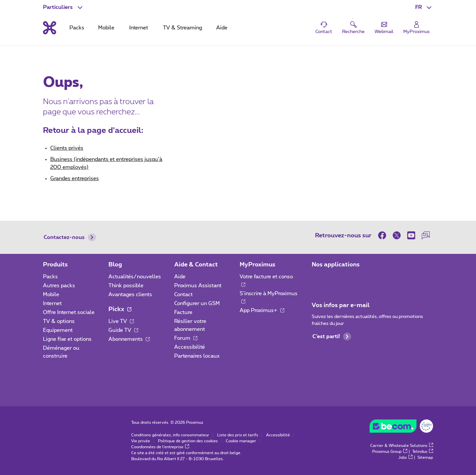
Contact (183, 295)
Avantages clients (130, 295)
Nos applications (336, 265)
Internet (52, 303)
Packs (50, 277)
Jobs (405, 457)
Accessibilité (190, 347)
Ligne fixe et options (67, 339)
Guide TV (123, 330)
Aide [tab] (222, 28)
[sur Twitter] (397, 235)
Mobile (51, 295)
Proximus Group (390, 452)
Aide (180, 277)
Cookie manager (241, 441)
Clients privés (67, 148)
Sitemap (425, 457)
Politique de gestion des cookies (188, 441)
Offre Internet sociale (69, 312)
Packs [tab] (77, 28)
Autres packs (59, 286)
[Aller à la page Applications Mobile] (318, 279)
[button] (424, 7)
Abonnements (129, 339)
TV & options (59, 321)
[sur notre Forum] (426, 235)
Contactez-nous (70, 237)
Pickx (120, 309)
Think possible (126, 286)
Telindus (423, 452)
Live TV (121, 321)
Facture (183, 312)
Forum (186, 338)
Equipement (58, 330)
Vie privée (141, 441)
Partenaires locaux (197, 356)
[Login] (416, 28)
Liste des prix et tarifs (238, 435)
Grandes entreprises (75, 178)
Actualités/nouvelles (135, 277)
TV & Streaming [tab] (182, 28)
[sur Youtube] (411, 235)
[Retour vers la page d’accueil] (50, 28)
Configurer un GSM (197, 303)
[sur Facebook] (384, 235)
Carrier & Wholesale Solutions (402, 446)
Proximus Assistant (198, 286)
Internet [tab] (139, 28)
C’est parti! (332, 336)
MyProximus (258, 265)
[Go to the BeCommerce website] (401, 428)
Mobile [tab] (106, 28)
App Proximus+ (262, 310)
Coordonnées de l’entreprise (160, 447)
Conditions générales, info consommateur (170, 435)
